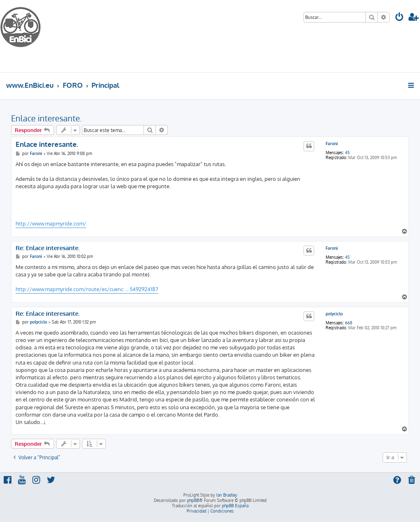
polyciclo (334, 314)
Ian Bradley (227, 495)
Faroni (332, 144)
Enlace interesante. (47, 118)
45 (347, 153)
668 (349, 323)
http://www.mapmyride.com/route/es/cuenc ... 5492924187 (87, 289)
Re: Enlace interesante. (48, 248)
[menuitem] (399, 18)
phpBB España (235, 506)
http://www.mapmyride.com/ (51, 223)
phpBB (193, 500)
